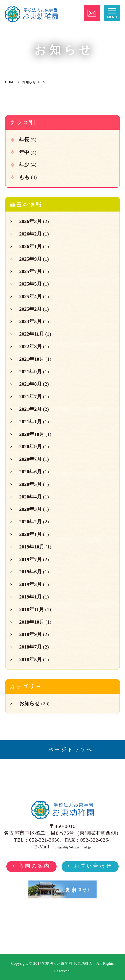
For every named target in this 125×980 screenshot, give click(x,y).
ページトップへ (70, 750)
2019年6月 (30, 572)
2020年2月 (30, 522)
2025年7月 (30, 271)
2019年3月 (30, 584)
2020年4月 (30, 497)
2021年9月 (30, 372)
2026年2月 (30, 234)
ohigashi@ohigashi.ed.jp (73, 847)
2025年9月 (30, 259)
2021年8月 (30, 384)
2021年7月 (30, 396)
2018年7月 (30, 647)
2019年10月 (32, 547)
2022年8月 (30, 346)
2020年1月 (30, 534)
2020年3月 (30, 509)
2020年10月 (32, 434)
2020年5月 (30, 484)
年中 (24, 152)
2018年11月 (32, 609)
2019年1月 (30, 597)
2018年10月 (32, 622)
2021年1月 (30, 422)
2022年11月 (32, 334)
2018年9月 (30, 634)
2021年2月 (30, 409)
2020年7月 (30, 459)
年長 (24, 140)
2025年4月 (30, 296)
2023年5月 (30, 321)
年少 (24, 165)
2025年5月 (30, 284)
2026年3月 (30, 221)
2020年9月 (30, 446)
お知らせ (30, 703)
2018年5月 (30, 659)
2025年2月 (30, 309)
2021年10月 (32, 359)
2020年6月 (30, 472)
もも (24, 177)
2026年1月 (30, 246)
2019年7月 (30, 559)
